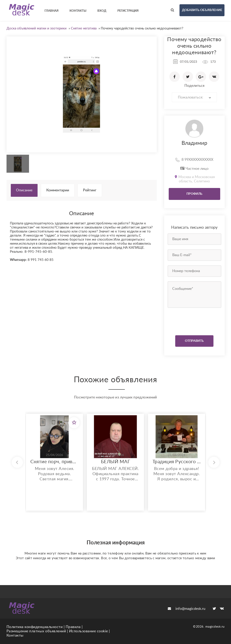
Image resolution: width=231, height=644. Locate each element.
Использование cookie (89, 631)
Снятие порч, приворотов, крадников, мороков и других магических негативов (54, 462)
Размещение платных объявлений (36, 631)
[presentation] (195, 320)
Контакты (15, 635)
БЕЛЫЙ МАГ (116, 462)
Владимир (194, 143)
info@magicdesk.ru (187, 609)
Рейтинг (90, 190)
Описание (24, 190)
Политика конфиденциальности (35, 627)
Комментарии (58, 190)
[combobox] (194, 97)
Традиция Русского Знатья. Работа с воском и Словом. (177, 462)
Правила (73, 627)
